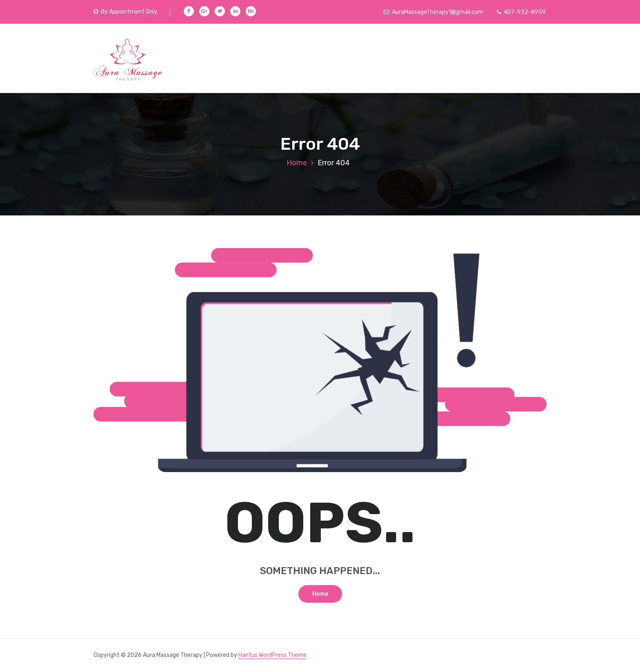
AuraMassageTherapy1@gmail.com (433, 12)
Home (297, 163)
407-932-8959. (522, 12)
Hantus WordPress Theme (272, 655)
